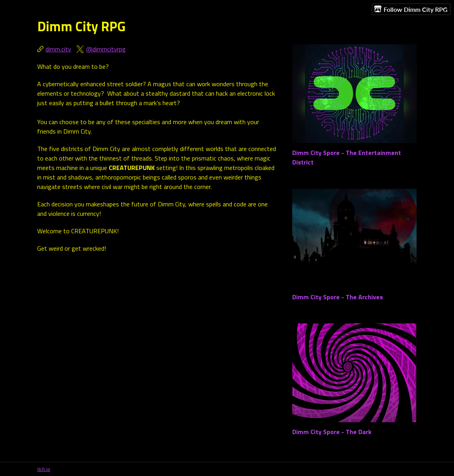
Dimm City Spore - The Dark (332, 432)
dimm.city (58, 49)
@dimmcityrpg (106, 49)
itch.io (44, 469)
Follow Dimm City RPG (411, 9)
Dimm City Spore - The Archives (338, 297)
